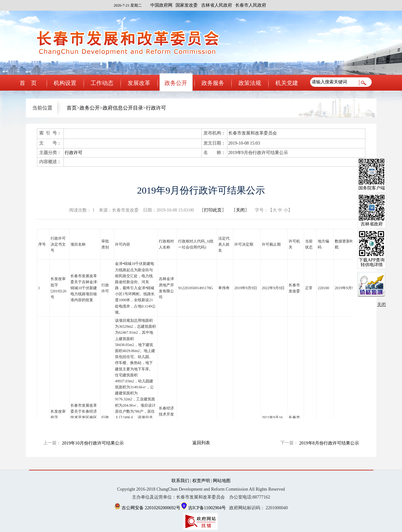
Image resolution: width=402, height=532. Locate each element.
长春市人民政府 (251, 5)
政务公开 (176, 83)
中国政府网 (161, 5)
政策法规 (250, 83)
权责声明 (201, 481)
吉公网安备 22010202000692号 (148, 508)
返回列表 (201, 443)
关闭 (240, 210)
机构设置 (65, 83)
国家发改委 (187, 5)
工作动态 (102, 83)
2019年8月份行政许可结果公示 (329, 443)
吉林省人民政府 (217, 5)
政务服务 (213, 83)
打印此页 (213, 210)
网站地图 (222, 481)
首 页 (28, 83)
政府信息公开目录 (123, 108)
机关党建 (287, 83)
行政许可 (156, 108)
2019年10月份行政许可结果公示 (93, 443)
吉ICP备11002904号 (204, 508)
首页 (72, 108)
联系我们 (180, 481)
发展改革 (139, 83)
